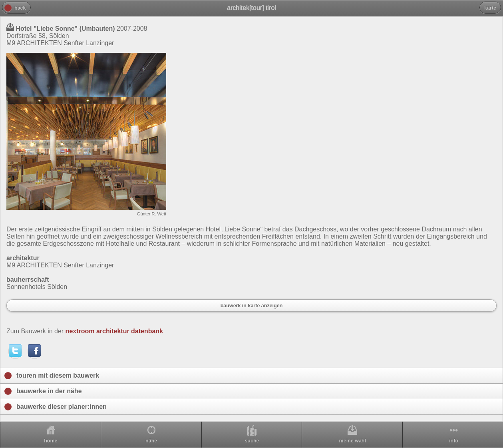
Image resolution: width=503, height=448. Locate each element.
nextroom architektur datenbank (114, 331)
